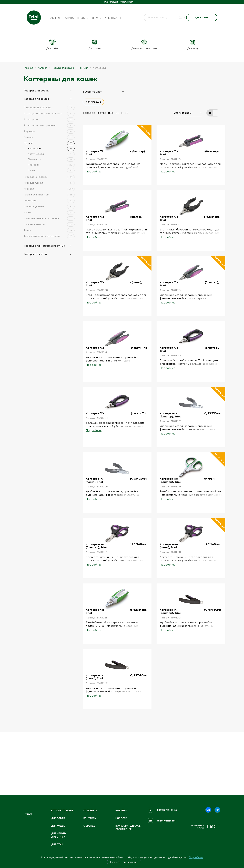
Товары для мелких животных (44, 246)
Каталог (43, 68)
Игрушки (49, 189)
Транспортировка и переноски (49, 236)
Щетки (51, 170)
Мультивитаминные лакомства (49, 218)
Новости (83, 18)
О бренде (55, 18)
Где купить (202, 18)
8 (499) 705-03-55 (167, 810)
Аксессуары (49, 119)
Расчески (51, 165)
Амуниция (49, 131)
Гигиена (49, 137)
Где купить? (98, 18)
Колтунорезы (51, 154)
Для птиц (57, 844)
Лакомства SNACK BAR (49, 107)
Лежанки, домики (49, 206)
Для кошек (58, 825)
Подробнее (196, 857)
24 (117, 113)
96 (127, 113)
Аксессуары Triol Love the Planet (49, 113)
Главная (28, 68)
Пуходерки (51, 159)
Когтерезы (51, 148)
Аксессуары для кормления (49, 125)
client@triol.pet (166, 820)
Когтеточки (49, 200)
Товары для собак (36, 90)
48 (122, 113)
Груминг (83, 68)
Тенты (49, 230)
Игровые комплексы (49, 177)
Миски (49, 212)
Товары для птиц (35, 254)
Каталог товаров (63, 810)
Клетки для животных (49, 194)
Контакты (114, 18)
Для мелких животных (59, 835)
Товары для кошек (63, 68)
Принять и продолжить (124, 862)
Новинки (69, 18)
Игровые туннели (49, 183)
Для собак (58, 818)
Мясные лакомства (49, 224)
